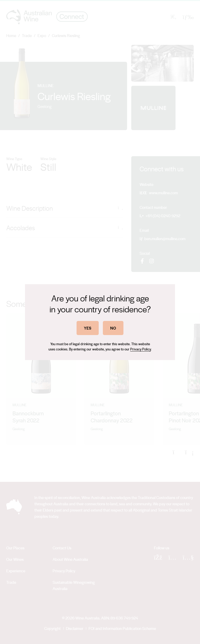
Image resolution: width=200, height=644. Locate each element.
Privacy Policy (140, 349)
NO (113, 328)
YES (88, 328)
